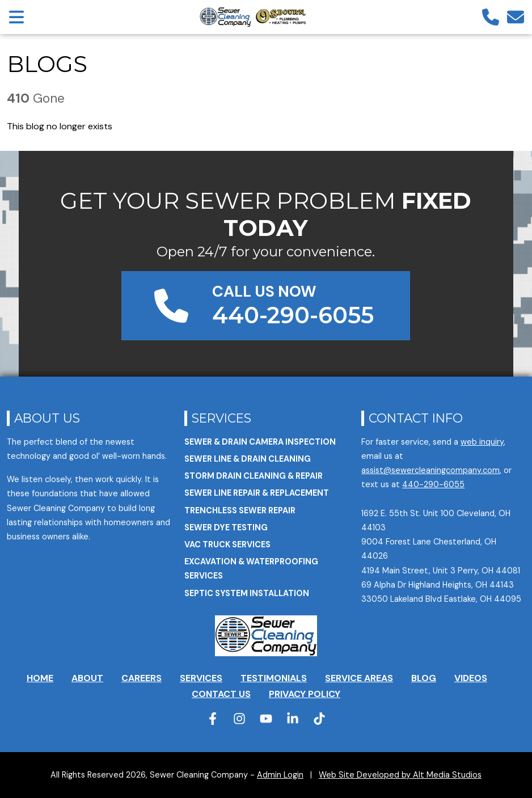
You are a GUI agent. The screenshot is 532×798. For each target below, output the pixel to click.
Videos (471, 678)
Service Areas (359, 678)
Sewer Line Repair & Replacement (257, 493)
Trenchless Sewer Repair (240, 510)
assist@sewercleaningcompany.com (430, 470)
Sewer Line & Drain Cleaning (248, 459)
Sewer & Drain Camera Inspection (260, 442)
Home (40, 678)
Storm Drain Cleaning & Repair (254, 476)
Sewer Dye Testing (226, 527)
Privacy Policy (305, 694)
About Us (47, 418)
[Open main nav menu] (16, 17)
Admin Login (280, 775)
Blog (424, 678)
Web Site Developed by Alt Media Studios (400, 775)
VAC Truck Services (227, 544)
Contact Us (221, 694)
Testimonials (274, 678)
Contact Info (416, 418)
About (87, 678)
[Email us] (516, 17)
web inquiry (482, 442)
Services (221, 418)
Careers (142, 678)
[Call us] (491, 17)
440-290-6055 (433, 484)
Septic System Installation (247, 593)
